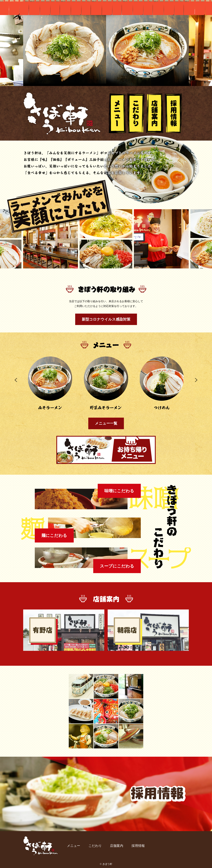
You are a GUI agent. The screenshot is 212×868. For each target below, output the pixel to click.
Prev (16, 380)
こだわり (136, 113)
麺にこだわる (54, 535)
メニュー (117, 113)
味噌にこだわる (119, 491)
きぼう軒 (62, 113)
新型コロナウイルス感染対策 (106, 319)
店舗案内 (155, 113)
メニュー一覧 (106, 423)
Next (196, 380)
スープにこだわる (117, 566)
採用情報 (173, 113)
